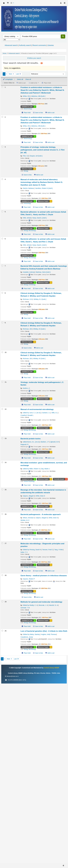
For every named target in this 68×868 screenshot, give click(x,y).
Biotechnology (28, 109)
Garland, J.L (46, 413)
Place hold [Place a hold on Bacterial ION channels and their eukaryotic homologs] (26, 288)
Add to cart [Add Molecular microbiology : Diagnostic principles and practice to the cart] (50, 571)
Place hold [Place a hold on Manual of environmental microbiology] (26, 434)
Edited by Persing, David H (32, 550)
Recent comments (39, 45)
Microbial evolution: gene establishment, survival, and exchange (44, 464)
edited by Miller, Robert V (31, 469)
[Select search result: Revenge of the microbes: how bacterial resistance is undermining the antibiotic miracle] (2, 489)
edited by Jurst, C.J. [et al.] (32, 413)
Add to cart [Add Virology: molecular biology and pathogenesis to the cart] (50, 405)
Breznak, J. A (43, 605)
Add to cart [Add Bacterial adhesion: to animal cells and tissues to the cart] (50, 234)
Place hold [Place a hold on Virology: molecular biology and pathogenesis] (26, 405)
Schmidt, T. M (25, 608)
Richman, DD (27, 329)
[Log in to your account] (61, 3)
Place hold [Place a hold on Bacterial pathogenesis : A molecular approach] (26, 539)
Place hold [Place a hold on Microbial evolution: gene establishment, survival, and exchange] (26, 485)
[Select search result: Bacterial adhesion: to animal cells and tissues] (2, 212)
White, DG (26, 96)
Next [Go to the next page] (12, 74)
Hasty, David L (40, 218)
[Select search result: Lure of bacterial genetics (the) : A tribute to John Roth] (2, 631)
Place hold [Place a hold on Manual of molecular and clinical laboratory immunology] (26, 207)
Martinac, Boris (43, 272)
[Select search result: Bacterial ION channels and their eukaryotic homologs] (2, 266)
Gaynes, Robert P (29, 579)
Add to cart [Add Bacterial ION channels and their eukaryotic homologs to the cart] (50, 288)
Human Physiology (29, 481)
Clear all (28, 79)
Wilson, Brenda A (29, 518)
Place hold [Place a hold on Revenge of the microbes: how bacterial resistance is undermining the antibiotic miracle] (26, 510)
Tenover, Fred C (48, 550)
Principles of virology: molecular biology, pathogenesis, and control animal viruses (42, 150)
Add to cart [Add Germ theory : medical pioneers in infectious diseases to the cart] (38, 597)
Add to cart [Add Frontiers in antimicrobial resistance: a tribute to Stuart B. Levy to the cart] (50, 113)
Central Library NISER (4, 3)
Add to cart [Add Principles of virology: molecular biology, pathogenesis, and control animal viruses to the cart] (38, 175)
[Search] (63, 36)
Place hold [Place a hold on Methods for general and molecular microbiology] (26, 626)
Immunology (27, 203)
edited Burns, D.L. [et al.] (31, 442)
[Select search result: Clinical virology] (2, 293)
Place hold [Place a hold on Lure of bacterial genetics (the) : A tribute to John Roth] (26, 653)
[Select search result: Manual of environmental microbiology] (2, 409)
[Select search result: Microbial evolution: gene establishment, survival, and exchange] (2, 462)
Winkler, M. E (25, 520)
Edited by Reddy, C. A (30, 605)
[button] (8, 3)
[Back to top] (62, 862)
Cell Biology (32, 285)
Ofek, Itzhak (27, 218)
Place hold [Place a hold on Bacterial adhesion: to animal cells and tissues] (26, 234)
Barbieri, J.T (45, 442)
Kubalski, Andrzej (29, 272)
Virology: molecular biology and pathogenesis (42, 384)
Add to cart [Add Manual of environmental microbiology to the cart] (50, 434)
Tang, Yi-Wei (59, 550)
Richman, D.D (28, 299)
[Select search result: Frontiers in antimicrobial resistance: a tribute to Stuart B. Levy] (2, 87)
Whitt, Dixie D (40, 496)
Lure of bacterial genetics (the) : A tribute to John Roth (44, 631)
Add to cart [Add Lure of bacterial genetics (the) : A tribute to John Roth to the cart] (50, 653)
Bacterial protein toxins (31, 439)
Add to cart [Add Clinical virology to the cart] (50, 318)
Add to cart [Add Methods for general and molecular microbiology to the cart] (50, 626)
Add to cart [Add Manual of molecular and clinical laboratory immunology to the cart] (50, 207)
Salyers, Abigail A (29, 496)
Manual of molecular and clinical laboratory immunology (42, 182)
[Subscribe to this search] (42, 63)
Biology (26, 171)
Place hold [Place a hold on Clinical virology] (26, 318)
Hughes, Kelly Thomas (49, 634)
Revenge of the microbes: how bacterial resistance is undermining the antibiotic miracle (43, 491)
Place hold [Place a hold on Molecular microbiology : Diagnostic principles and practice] (26, 571)
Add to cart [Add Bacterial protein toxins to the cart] (50, 458)
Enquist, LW (36, 156)
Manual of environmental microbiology (37, 409)
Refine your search (35, 58)
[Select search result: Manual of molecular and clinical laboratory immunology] (2, 179)
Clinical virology (41, 295)
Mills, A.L (55, 413)
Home (5, 53)
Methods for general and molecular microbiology (41, 602)
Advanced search (11, 45)
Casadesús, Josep (27, 637)
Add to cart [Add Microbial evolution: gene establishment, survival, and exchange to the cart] (50, 485)
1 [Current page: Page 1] (4, 74)
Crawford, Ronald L (27, 415)
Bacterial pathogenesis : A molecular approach (41, 514)
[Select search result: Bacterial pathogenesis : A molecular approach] (2, 514)
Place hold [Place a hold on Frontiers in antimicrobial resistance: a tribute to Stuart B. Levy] (26, 113)
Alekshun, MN (38, 96)
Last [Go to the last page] (19, 74)
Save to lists (38, 113)
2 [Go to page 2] (7, 74)
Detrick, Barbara (28, 188)
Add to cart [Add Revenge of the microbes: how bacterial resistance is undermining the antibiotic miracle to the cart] (50, 510)
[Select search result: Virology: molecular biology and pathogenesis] (2, 382)
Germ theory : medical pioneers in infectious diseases (44, 576)
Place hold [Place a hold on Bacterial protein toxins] (26, 458)
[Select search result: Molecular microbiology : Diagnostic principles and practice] (2, 543)
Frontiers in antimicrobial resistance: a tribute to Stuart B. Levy (42, 90)
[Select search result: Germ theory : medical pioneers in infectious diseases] (2, 575)
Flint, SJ (26, 156)
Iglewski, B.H (55, 442)
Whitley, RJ (39, 329)
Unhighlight (8, 79)
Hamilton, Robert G (44, 188)
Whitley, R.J (40, 299)
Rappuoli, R (24, 444)
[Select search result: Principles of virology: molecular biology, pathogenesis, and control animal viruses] (2, 147)
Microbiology (32, 231)
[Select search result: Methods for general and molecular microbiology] (2, 602)
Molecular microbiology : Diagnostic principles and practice (42, 545)
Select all (20, 79)
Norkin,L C (26, 388)
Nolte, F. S (24, 552)
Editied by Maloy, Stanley (31, 634)
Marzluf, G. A (53, 605)
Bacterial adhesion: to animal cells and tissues (43, 213)
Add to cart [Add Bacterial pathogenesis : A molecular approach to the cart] (50, 539)
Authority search (25, 45)
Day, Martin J (45, 469)
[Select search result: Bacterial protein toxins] (2, 438)
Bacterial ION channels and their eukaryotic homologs (44, 267)
